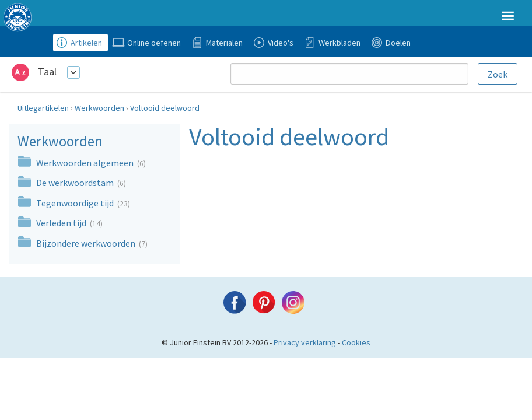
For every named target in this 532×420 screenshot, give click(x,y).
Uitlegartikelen (43, 108)
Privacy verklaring (305, 342)
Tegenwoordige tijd (76, 203)
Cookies (356, 342)
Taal (47, 71)
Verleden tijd (62, 223)
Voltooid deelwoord (165, 108)
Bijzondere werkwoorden (87, 243)
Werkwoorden (99, 108)
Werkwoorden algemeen (86, 163)
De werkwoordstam (76, 183)
